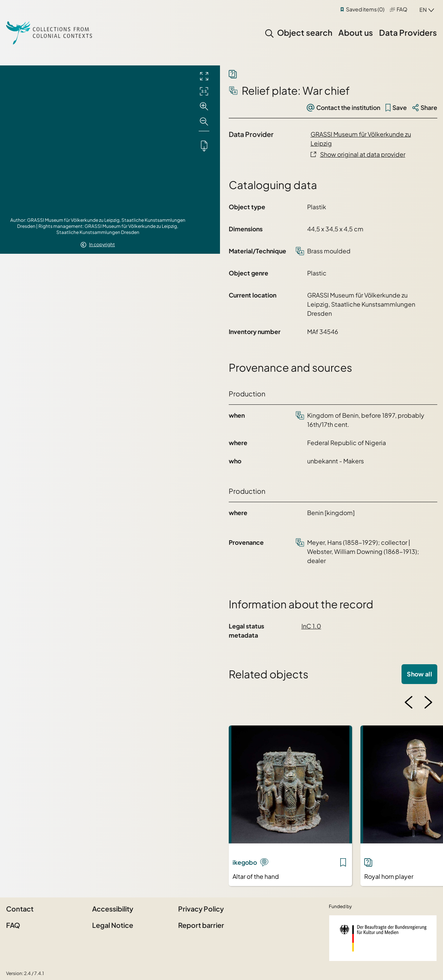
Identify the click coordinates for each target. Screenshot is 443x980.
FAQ (402, 9)
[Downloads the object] (204, 146)
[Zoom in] (204, 107)
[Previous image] (409, 702)
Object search (305, 33)
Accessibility (113, 909)
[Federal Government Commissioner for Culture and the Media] (383, 938)
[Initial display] (204, 91)
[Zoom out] (204, 122)
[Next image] (428, 702)
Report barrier (201, 925)
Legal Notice (113, 925)
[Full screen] (204, 76)
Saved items (365, 9)
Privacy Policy (201, 909)
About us (356, 33)
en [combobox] (423, 10)
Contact (20, 909)
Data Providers (408, 33)
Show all (419, 674)
